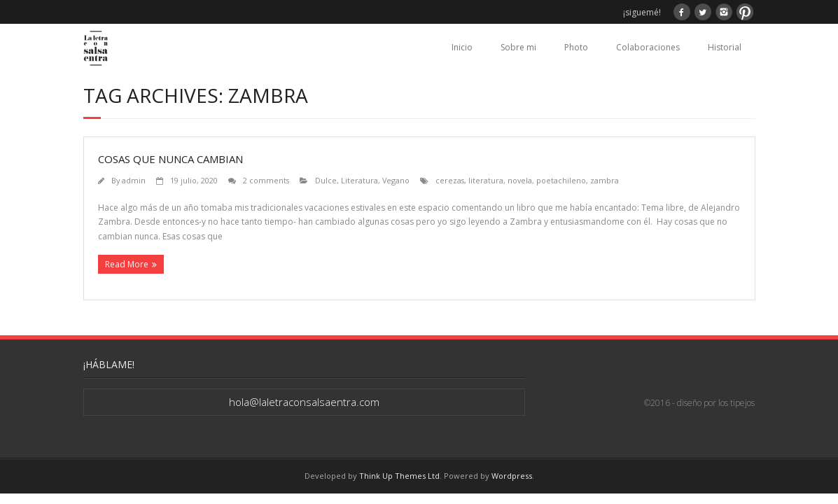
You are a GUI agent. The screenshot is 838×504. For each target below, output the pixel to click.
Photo (576, 47)
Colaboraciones (648, 47)
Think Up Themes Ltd (399, 476)
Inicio (462, 47)
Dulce (326, 180)
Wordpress (512, 476)
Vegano (396, 180)
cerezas (450, 180)
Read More (127, 264)
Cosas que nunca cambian (170, 159)
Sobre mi (518, 47)
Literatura (359, 180)
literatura (486, 180)
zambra (605, 180)
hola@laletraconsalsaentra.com (304, 402)
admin (134, 180)
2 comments (266, 180)
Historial (725, 47)
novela (520, 180)
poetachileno (561, 180)
